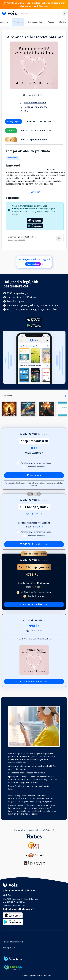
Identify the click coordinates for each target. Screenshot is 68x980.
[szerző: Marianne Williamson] (35, 103)
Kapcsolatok (13, 158)
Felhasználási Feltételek (13, 942)
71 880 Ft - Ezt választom (34, 604)
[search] (38, 14)
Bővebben (35, 192)
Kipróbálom (33, 264)
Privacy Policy (9, 947)
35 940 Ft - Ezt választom (34, 544)
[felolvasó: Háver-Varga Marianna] (36, 107)
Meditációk (18, 22)
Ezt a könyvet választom (34, 681)
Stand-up (63, 22)
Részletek (43, 6)
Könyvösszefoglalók (35, 22)
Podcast (51, 22)
